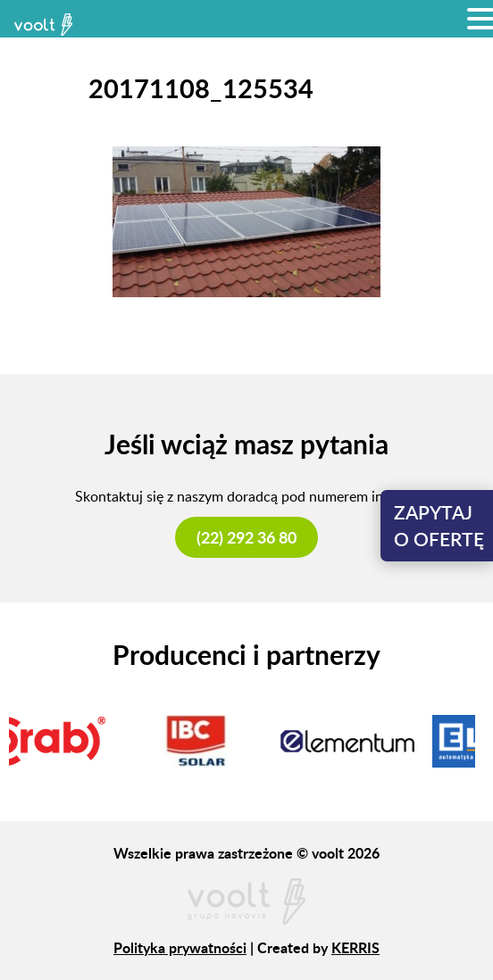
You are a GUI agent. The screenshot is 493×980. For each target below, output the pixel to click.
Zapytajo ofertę (439, 525)
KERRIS (355, 947)
